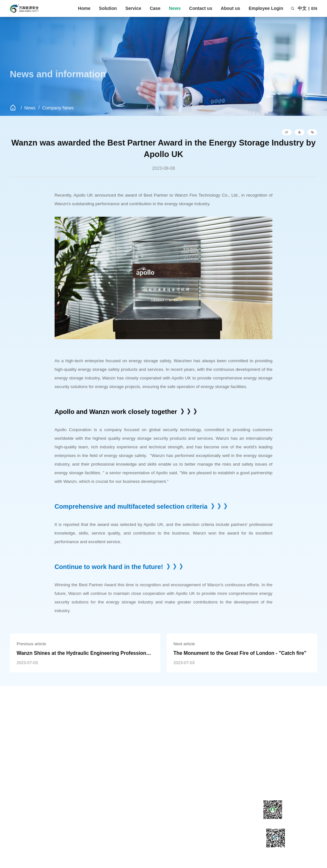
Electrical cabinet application (26, 806)
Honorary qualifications (178, 747)
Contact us (201, 8)
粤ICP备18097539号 (184, 839)
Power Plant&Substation (27, 792)
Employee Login (266, 8)
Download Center (75, 739)
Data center (21, 767)
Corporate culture (172, 755)
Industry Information (126, 739)
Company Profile (172, 731)
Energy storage (25, 731)
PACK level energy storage (28, 778)
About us (230, 8)
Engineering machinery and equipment (32, 742)
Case (155, 8)
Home (84, 8)
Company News (58, 108)
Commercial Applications (22, 756)
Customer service (75, 731)
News (175, 8)
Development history (175, 739)
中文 (302, 8)
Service (133, 8)
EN (314, 8)
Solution (108, 8)
